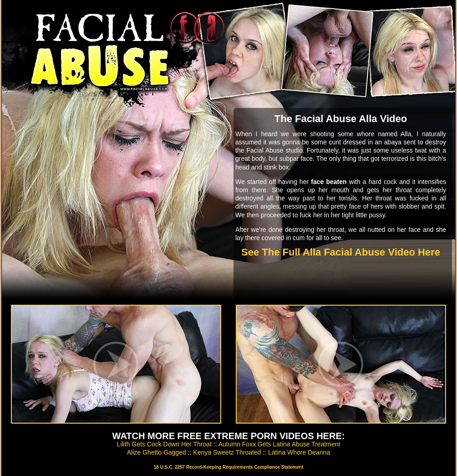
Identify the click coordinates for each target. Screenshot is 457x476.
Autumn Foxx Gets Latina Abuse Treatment (279, 444)
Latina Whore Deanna (299, 452)
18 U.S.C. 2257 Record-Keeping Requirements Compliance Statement (228, 467)
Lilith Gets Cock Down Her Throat (164, 444)
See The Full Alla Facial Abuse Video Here (341, 252)
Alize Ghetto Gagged (157, 452)
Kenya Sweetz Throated (227, 452)
